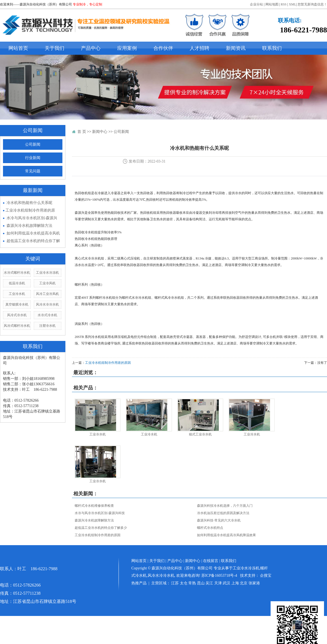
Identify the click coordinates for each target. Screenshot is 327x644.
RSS (284, 4)
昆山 (201, 583)
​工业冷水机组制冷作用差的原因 (108, 363)
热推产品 (139, 583)
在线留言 (211, 561)
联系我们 (272, 48)
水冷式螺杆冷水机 (17, 273)
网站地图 (272, 4)
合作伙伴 (163, 48)
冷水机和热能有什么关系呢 (29, 203)
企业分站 (256, 4)
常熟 (192, 583)
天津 (218, 583)
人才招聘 (199, 48)
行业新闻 (33, 158)
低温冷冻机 (17, 283)
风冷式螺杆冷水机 (17, 326)
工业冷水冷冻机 (47, 273)
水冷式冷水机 (47, 315)
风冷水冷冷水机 (47, 304)
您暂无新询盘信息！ (312, 4)
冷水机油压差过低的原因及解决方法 (223, 513)
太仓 (184, 583)
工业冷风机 (47, 283)
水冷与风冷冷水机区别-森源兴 (32, 218)
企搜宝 (266, 576)
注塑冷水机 (47, 326)
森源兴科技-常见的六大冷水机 (219, 520)
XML (293, 4)
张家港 (254, 583)
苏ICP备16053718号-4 (219, 576)
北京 (244, 583)
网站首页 (18, 48)
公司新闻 (33, 144)
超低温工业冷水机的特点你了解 (33, 241)
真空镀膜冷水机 (17, 304)
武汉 (226, 583)
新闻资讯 (236, 48)
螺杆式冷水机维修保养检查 (94, 506)
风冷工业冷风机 (47, 294)
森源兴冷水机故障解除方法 (29, 226)
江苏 (175, 583)
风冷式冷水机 (17, 315)
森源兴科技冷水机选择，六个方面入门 (225, 506)
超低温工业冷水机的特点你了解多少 (101, 528)
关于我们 (55, 48)
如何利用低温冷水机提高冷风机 (33, 233)
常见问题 (33, 171)
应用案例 (127, 48)
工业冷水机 (17, 294)
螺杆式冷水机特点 (210, 528)
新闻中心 (100, 132)
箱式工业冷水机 (200, 434)
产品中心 (91, 48)
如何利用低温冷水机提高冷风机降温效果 (226, 535)
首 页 (82, 132)
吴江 (209, 583)
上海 (235, 583)
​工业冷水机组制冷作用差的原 (30, 210)
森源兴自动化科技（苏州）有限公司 (46, 4)
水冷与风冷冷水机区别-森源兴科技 (100, 513)
